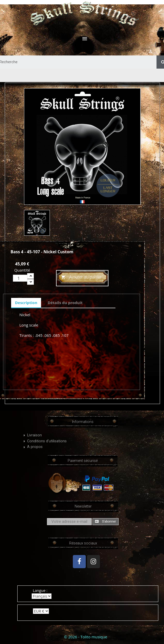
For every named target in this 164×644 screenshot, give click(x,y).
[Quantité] (20, 278)
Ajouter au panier (81, 277)
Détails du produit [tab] (65, 303)
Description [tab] (26, 303)
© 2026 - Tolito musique (86, 637)
